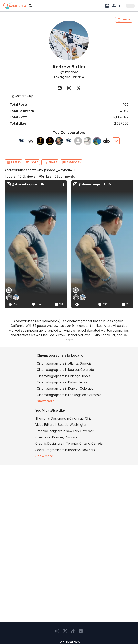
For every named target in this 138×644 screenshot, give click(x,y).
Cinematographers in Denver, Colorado (65, 388)
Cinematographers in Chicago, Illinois (64, 376)
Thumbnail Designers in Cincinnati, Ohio (64, 418)
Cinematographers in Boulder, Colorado (65, 370)
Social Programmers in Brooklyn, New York (65, 450)
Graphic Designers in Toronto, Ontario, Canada (69, 443)
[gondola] (15, 6)
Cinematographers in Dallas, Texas (62, 382)
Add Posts (71, 162)
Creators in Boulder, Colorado (57, 437)
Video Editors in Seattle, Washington (61, 425)
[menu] (63, 184)
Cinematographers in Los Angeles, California (69, 395)
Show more (46, 401)
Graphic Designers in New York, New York (64, 431)
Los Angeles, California (69, 77)
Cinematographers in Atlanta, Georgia (64, 363)
